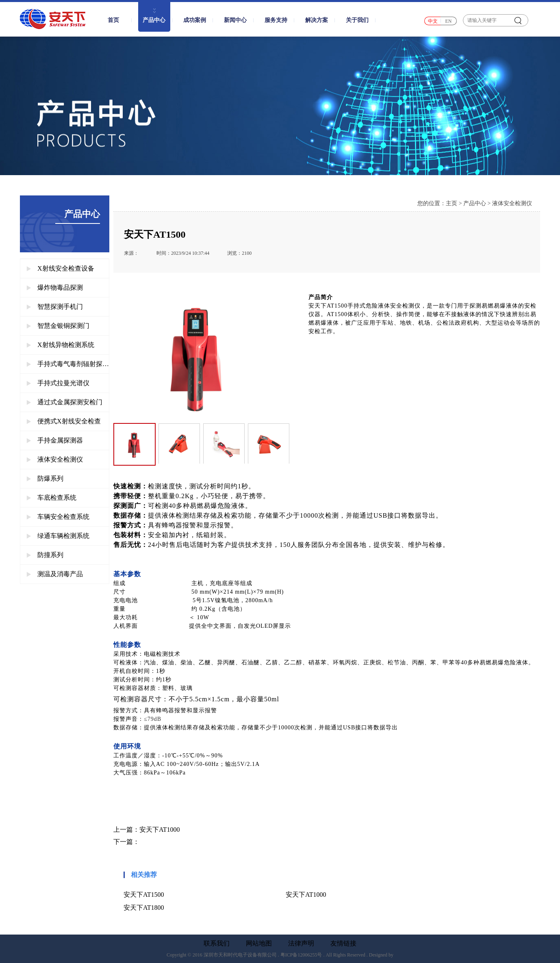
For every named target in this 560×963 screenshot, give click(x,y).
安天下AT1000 (160, 830)
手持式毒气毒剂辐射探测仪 (68, 364)
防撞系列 (45, 555)
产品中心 (475, 203)
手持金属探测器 (55, 440)
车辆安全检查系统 (58, 517)
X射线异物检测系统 (60, 345)
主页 (451, 203)
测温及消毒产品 (55, 574)
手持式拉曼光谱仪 (58, 383)
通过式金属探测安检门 (64, 402)
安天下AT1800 (144, 908)
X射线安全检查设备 (60, 268)
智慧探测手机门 (55, 307)
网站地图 (259, 943)
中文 (433, 21)
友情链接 (343, 943)
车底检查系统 (51, 498)
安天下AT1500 (144, 895)
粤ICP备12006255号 (301, 955)
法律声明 (301, 943)
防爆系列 (45, 478)
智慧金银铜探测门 (58, 326)
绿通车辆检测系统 (58, 536)
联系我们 (217, 943)
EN (449, 21)
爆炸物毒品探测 (55, 287)
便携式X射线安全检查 (64, 421)
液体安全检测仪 (55, 459)
